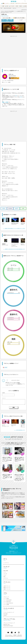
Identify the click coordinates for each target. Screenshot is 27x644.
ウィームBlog (6, 598)
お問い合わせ (20, 635)
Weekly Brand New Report (8, 626)
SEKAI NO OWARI (7, 8)
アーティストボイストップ (9, 612)
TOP (1, 8)
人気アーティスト (7, 586)
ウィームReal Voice (7, 601)
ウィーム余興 (6, 605)
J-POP (9, 82)
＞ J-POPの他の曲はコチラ (20, 430)
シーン (5, 572)
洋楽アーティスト (7, 589)
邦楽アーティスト (7, 588)
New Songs (6, 614)
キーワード (6, 578)
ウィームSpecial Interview (8, 603)
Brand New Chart (7, 624)
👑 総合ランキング (19, 18)
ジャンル (5, 574)
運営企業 (15, 635)
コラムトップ (6, 597)
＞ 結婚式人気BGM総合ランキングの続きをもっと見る (14, 228)
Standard (5, 615)
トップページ (6, 563)
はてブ (17, 209)
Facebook (10, 208)
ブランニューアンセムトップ (9, 623)
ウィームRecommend (7, 600)
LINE (23, 208)
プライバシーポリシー (9, 635)
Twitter (4, 208)
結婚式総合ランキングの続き (10, 215)
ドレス (5, 575)
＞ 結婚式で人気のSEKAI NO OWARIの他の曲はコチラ (14, 249)
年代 (4, 577)
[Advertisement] (13, 51)
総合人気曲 (6, 571)
